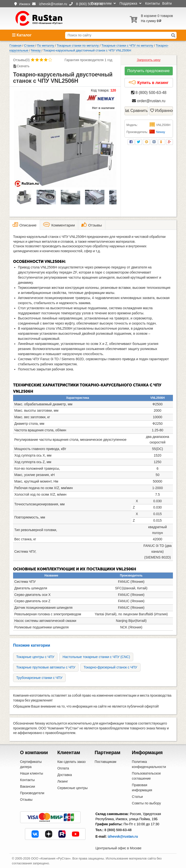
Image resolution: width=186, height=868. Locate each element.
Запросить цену (149, 60)
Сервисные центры (73, 788)
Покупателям (103, 3)
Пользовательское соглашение (147, 776)
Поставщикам (106, 762)
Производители (32, 793)
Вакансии (28, 786)
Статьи (137, 797)
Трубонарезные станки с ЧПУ (39, 678)
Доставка (65, 775)
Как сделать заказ (71, 762)
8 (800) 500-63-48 (149, 93)
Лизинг (63, 781)
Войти (167, 3)
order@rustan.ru (149, 101)
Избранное (162, 111)
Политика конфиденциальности (149, 764)
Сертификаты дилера (31, 764)
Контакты (152, 3)
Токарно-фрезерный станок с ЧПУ (110, 667)
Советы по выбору (147, 803)
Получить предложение (149, 71)
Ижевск (25, 4)
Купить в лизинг (148, 83)
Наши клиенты (32, 773)
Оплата (63, 768)
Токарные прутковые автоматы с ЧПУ (46, 667)
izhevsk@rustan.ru (123, 836)
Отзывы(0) (21, 60)
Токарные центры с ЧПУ (35, 657)
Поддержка (130, 3)
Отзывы (26, 800)
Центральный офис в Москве (118, 848)
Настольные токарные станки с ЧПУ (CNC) (96, 657)
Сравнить (137, 111)
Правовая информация (142, 788)
